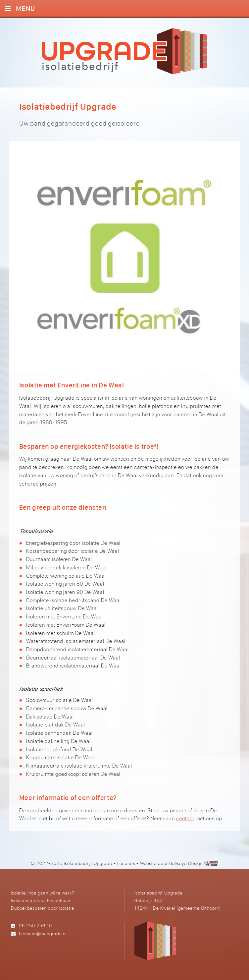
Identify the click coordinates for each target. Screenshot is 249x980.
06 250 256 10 (35, 925)
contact (185, 818)
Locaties (126, 863)
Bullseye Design (186, 863)
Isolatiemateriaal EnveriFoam (41, 900)
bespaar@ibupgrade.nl (43, 933)
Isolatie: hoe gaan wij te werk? (43, 893)
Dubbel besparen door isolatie (43, 908)
